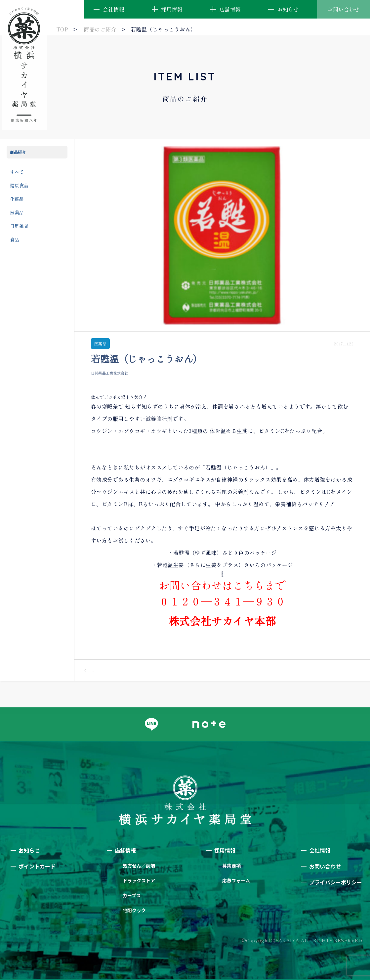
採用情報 (172, 9)
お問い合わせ (344, 9)
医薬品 (17, 212)
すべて (17, 172)
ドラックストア (139, 880)
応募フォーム (236, 880)
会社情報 (113, 9)
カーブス (132, 895)
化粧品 (17, 199)
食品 (15, 240)
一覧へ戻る (89, 670)
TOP (62, 29)
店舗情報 (230, 9)
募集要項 (231, 866)
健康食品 (19, 185)
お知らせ (288, 9)
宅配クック (134, 910)
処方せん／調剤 (139, 866)
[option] (222, 235)
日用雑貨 (19, 226)
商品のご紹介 (100, 29)
